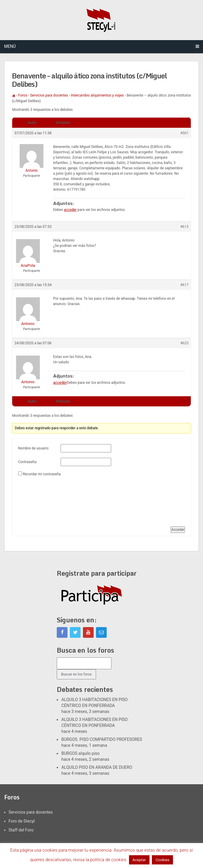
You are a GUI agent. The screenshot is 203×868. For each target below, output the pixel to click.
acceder (70, 210)
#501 (185, 133)
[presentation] (43, 499)
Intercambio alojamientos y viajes (97, 95)
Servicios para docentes (49, 95)
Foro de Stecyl (22, 821)
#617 (185, 285)
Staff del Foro (21, 830)
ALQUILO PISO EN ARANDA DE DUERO (97, 767)
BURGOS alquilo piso (80, 753)
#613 (185, 227)
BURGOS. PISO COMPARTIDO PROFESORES (101, 739)
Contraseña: (28, 462)
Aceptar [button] (139, 860)
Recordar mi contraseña (42, 474)
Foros (23, 95)
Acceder (178, 530)
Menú (10, 46)
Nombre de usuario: (34, 448)
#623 (185, 343)
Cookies (162, 860)
